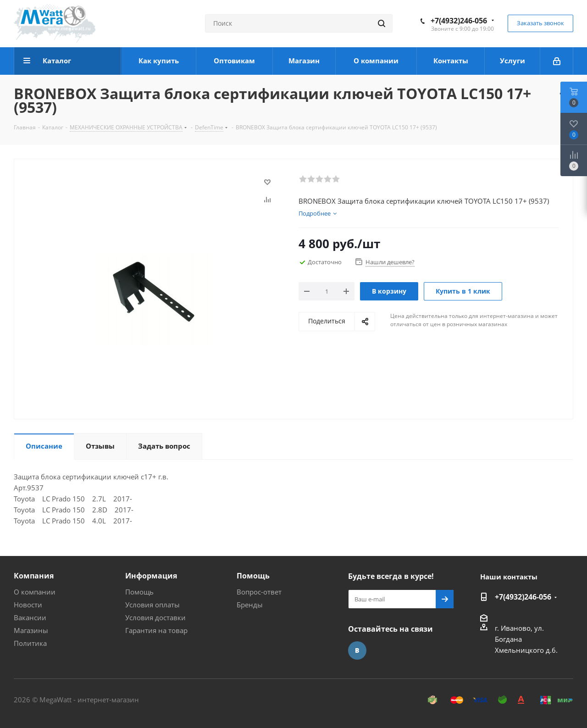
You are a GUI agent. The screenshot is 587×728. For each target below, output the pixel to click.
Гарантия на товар (156, 630)
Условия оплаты (152, 605)
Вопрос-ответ (259, 592)
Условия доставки (155, 617)
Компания (34, 576)
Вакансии (30, 617)
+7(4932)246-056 (459, 21)
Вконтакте (357, 650)
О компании (35, 592)
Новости (28, 605)
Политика (30, 643)
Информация (151, 576)
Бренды (250, 605)
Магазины (31, 630)
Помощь (139, 592)
